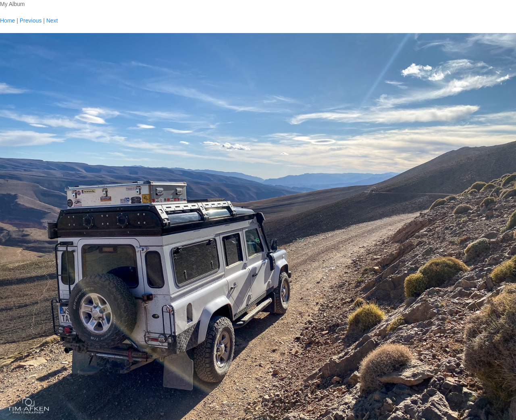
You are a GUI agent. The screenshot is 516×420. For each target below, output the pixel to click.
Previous (31, 21)
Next (52, 21)
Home (7, 21)
